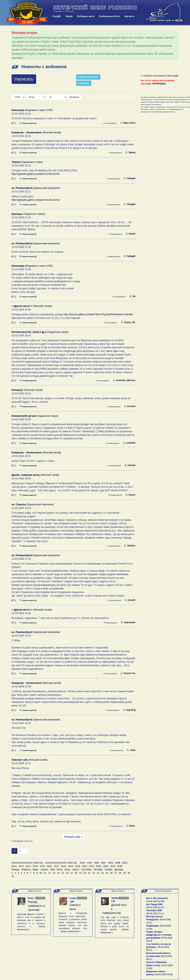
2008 (111, 863)
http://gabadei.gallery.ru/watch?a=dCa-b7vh (36, 174)
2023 (99, 866)
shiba (131, 750)
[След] (26, 851)
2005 (89, 863)
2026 (120, 866)
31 (13, 876)
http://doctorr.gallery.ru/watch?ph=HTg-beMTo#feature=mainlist (98, 314)
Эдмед (130, 152)
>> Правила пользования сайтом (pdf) (160, 76)
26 (111, 873)
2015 (42, 866)
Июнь (60, 870)
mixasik (130, 600)
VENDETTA (115, 900)
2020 (78, 866)
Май (53, 870)
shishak (130, 465)
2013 (28, 866)
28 (120, 873)
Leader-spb (73, 900)
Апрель (44, 870)
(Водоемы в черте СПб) (32, 110)
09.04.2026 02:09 (155, 901)
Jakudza (130, 546)
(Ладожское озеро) (27, 162)
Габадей (129, 178)
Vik (132, 296)
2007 (104, 863)
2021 (85, 866)
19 (80, 873)
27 (116, 873)
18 (76, 873)
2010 (125, 863)
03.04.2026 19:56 (164, 974)
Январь (16, 870)
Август (76, 870)
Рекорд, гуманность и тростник (36, 906)
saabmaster (128, 622)
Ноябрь (109, 870)
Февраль (26, 870)
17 (72, 873)
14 (58, 873)
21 (89, 873)
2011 (14, 866)
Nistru (31, 898)
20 (85, 873)
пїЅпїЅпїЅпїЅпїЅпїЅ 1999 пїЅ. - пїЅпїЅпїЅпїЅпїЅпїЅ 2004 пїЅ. (44, 863)
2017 (56, 866)
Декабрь (119, 870)
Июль (67, 870)
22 (94, 873)
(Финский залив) (36, 132)
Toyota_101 (128, 322)
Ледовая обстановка (88, 77)
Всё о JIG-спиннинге (157, 898)
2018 (64, 866)
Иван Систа (128, 123)
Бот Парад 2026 (154, 904)
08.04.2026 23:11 (155, 914)
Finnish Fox (128, 673)
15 (63, 873)
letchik (130, 234)
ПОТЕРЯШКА (159, 84)
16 (67, 873)
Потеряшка (84, 83)
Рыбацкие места (86, 16)
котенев (130, 406)
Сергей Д (129, 710)
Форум (69, 16)
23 (98, 873)
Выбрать (75, 97)
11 (45, 873)
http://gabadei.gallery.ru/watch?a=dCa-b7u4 (36, 200)
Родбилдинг (153, 926)
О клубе (57, 16)
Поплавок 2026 (154, 910)
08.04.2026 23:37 (155, 907)
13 (54, 873)
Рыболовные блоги (109, 16)
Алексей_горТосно (124, 380)
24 (102, 873)
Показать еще (74, 837)
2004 (82, 863)
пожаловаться (110, 123)
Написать (24, 79)
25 (107, 873)
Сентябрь (86, 870)
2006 (96, 863)
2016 (49, 866)
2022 (92, 866)
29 (125, 873)
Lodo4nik (129, 443)
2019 (70, 866)
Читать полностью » (70, 931)
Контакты (130, 16)
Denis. (131, 826)
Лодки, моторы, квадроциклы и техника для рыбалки (159, 935)
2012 (21, 866)
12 (49, 873)
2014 (35, 866)
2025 (113, 866)
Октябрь (98, 870)
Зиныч (130, 495)
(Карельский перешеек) (36, 188)
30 (129, 873)
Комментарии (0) (28, 123)
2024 (106, 866)
